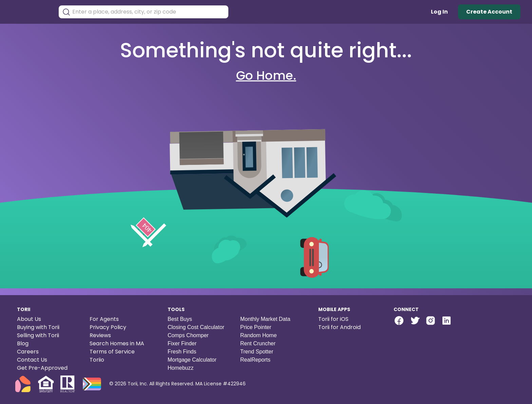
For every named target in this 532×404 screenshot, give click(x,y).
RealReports (255, 360)
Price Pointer (256, 327)
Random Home (259, 335)
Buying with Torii (38, 327)
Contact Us (32, 360)
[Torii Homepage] (29, 12)
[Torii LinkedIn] (446, 321)
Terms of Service (112, 352)
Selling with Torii (38, 335)
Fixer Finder (182, 343)
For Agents (104, 319)
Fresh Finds (182, 352)
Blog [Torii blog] (23, 343)
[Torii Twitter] (415, 321)
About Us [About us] (29, 319)
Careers (28, 352)
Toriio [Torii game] (97, 360)
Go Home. (266, 75)
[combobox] (149, 12)
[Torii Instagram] (431, 321)
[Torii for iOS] (350, 319)
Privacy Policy (108, 327)
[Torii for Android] (350, 327)
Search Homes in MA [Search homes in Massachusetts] (117, 343)
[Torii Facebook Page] (399, 321)
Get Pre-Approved (42, 368)
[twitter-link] (415, 321)
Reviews (100, 335)
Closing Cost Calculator (196, 327)
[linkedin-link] (446, 321)
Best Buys (180, 319)
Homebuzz (180, 368)
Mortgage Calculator (192, 360)
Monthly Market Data (265, 319)
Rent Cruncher (258, 343)
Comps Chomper (188, 335)
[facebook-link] (399, 321)
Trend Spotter (257, 352)
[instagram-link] (431, 321)
